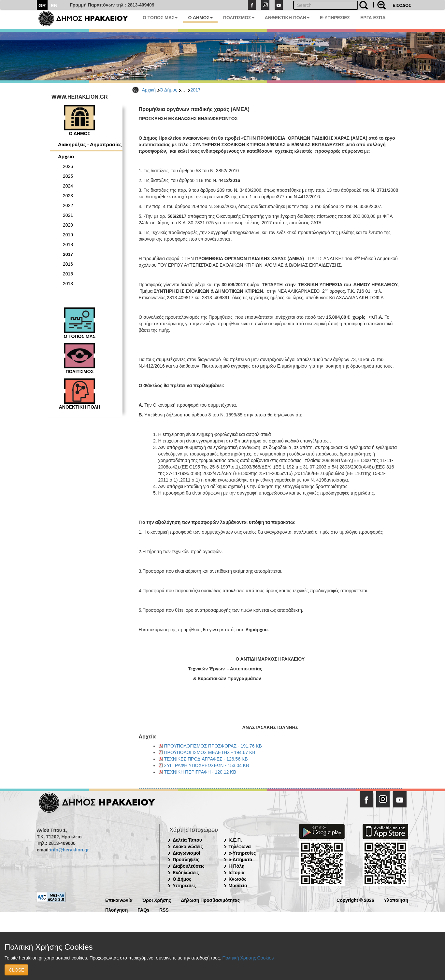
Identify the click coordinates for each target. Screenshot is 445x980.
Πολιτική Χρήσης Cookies (248, 958)
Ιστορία (237, 873)
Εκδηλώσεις (186, 873)
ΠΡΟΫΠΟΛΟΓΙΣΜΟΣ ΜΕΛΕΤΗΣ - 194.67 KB (210, 752)
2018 (68, 245)
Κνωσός (238, 879)
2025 (68, 176)
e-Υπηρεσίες (242, 853)
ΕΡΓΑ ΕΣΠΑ (373, 18)
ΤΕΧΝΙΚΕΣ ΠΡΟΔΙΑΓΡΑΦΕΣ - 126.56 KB (206, 759)
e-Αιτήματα (241, 860)
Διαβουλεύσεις (189, 866)
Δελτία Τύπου (187, 840)
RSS (164, 910)
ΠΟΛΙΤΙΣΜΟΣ (239, 18)
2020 (68, 225)
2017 (195, 90)
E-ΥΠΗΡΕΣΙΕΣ (335, 18)
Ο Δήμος (168, 90)
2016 (68, 264)
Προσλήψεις (186, 860)
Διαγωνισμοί (186, 853)
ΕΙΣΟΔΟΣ (402, 5)
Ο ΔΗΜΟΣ (200, 18)
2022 (68, 205)
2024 (68, 186)
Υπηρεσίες (184, 886)
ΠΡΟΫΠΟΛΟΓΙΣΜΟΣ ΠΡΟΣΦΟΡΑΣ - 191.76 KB (213, 746)
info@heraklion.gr (69, 850)
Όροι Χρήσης (157, 900)
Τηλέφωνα (240, 847)
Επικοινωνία (119, 900)
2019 (68, 235)
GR (42, 5)
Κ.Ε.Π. (235, 840)
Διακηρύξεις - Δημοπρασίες (90, 144)
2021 (68, 215)
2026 (68, 166)
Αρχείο (66, 156)
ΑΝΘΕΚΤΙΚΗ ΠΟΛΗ (287, 18)
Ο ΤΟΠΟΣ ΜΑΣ (160, 18)
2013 (68, 284)
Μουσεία (238, 886)
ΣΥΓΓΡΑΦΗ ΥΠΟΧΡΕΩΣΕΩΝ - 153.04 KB (207, 765)
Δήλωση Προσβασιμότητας (210, 900)
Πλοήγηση (116, 910)
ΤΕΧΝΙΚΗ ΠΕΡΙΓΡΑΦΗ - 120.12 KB (200, 772)
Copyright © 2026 (355, 900)
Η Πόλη (237, 866)
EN (54, 5)
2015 (68, 274)
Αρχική (149, 90)
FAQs (144, 910)
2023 (68, 196)
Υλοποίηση (396, 900)
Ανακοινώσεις (188, 847)
